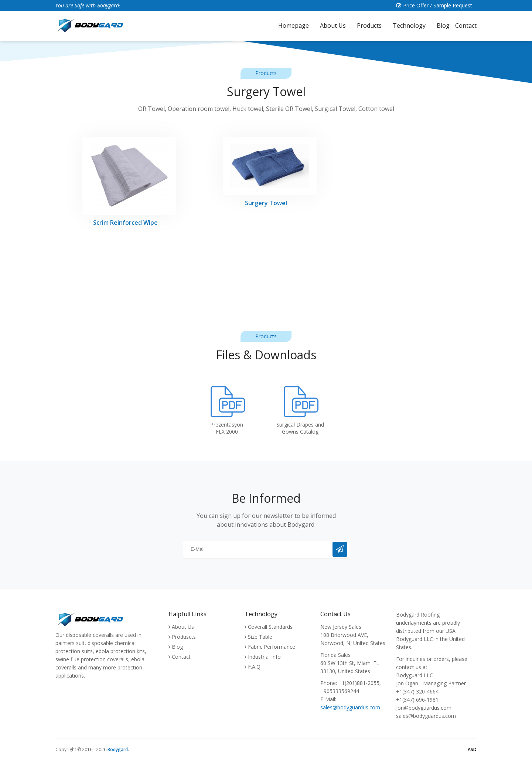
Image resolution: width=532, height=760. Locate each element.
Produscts (184, 637)
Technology (409, 26)
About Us (333, 26)
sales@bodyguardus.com (350, 707)
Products (369, 26)
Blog (443, 26)
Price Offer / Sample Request (436, 5)
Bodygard (118, 749)
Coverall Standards (270, 627)
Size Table (260, 637)
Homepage (294, 26)
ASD (472, 749)
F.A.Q (254, 667)
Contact (466, 26)
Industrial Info (264, 657)
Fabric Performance (272, 647)
